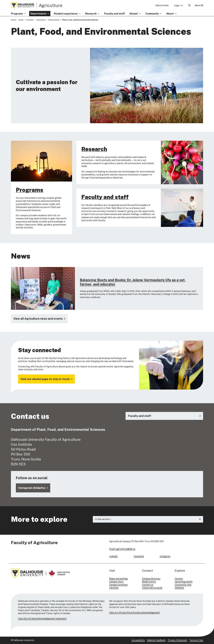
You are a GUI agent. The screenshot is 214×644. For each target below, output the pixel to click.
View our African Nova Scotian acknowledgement (135, 613)
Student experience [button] (66, 14)
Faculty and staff (115, 14)
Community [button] (152, 14)
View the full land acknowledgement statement (42, 619)
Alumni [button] (134, 14)
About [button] (170, 14)
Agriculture (51, 5)
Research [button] (91, 14)
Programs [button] (17, 14)
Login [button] (177, 6)
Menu (199, 5)
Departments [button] (38, 14)
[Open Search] (189, 5)
